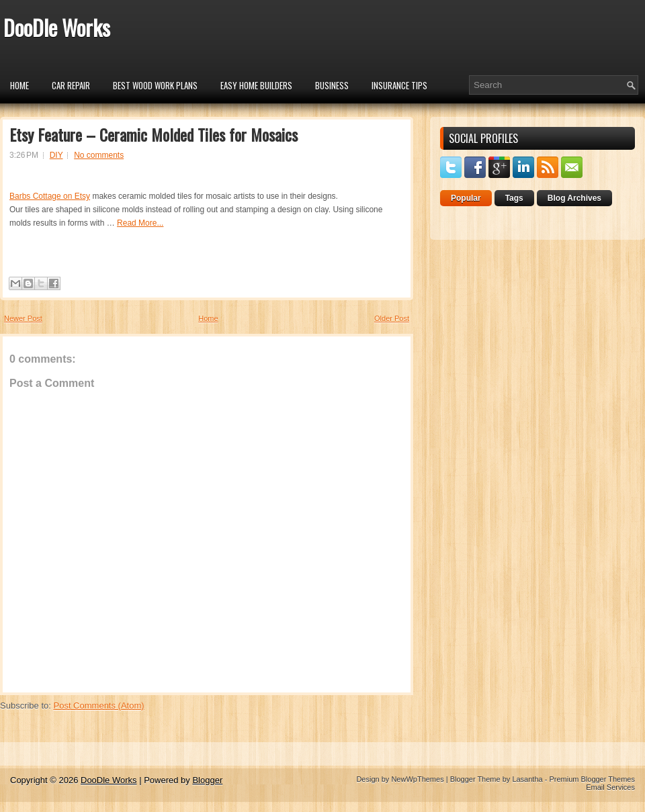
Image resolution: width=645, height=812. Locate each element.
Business (332, 85)
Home (19, 85)
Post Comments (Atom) (99, 706)
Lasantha (527, 779)
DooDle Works (57, 27)
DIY (56, 155)
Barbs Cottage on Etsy (50, 196)
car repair (71, 85)
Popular (466, 198)
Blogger (207, 780)
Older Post (392, 318)
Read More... (140, 223)
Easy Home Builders (256, 85)
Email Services (610, 787)
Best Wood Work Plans (155, 85)
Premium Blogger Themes (592, 779)
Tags (514, 198)
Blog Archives (574, 198)
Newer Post (23, 318)
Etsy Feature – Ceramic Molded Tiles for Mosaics (154, 134)
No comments (99, 155)
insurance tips (399, 85)
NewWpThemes (417, 779)
